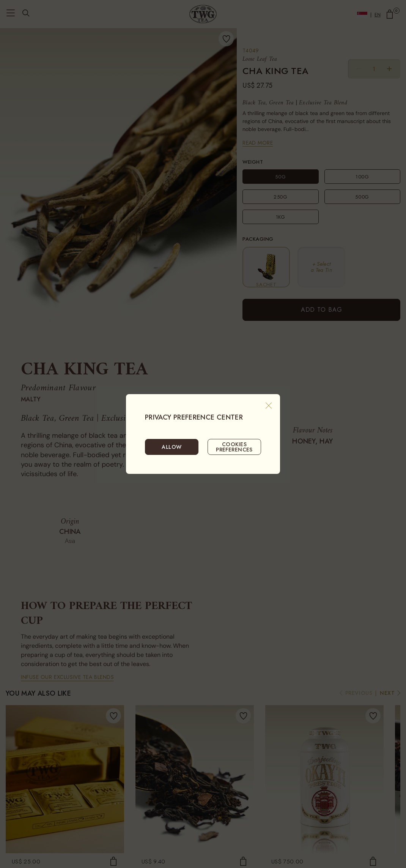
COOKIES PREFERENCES (234, 447)
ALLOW (172, 447)
